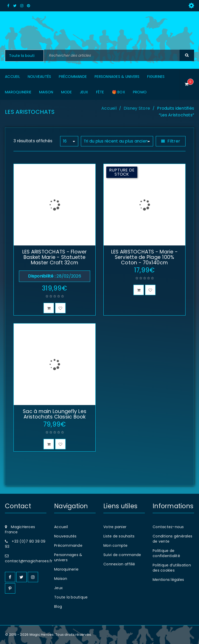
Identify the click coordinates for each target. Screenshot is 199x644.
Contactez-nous (168, 527)
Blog (58, 606)
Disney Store (137, 108)
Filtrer (174, 141)
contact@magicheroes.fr (29, 561)
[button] (49, 308)
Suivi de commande (122, 555)
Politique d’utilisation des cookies (172, 568)
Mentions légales (168, 580)
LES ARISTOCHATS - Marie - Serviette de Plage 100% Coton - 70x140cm (144, 257)
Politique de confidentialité (166, 553)
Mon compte (116, 545)
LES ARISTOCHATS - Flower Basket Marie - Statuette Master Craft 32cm (55, 257)
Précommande (68, 545)
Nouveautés (65, 536)
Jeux (58, 588)
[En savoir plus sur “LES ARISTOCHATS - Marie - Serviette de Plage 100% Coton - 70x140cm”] (139, 290)
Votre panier (115, 527)
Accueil (109, 108)
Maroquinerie (66, 569)
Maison (61, 579)
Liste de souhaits (119, 536)
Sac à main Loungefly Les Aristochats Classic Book (55, 414)
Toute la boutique (71, 597)
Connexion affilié (119, 564)
